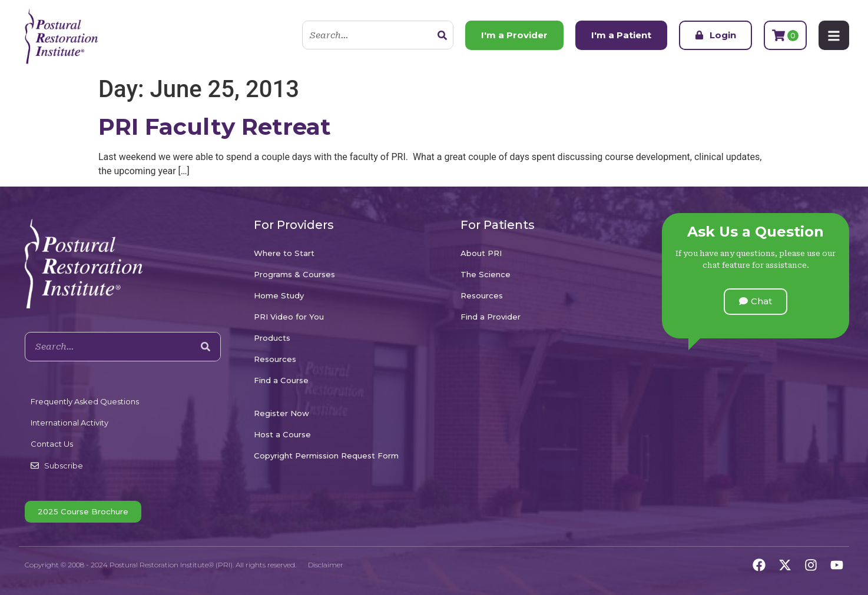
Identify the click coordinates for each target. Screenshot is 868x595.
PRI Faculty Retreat (215, 127)
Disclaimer (326, 565)
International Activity (69, 423)
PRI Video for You (289, 317)
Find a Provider (491, 317)
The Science (486, 274)
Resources (275, 359)
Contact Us (52, 444)
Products (272, 338)
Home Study (279, 295)
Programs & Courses (294, 274)
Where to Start (284, 253)
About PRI (481, 253)
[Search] (442, 35)
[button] (756, 302)
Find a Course (281, 380)
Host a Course (282, 434)
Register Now (281, 413)
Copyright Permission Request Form (326, 456)
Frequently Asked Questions (85, 401)
